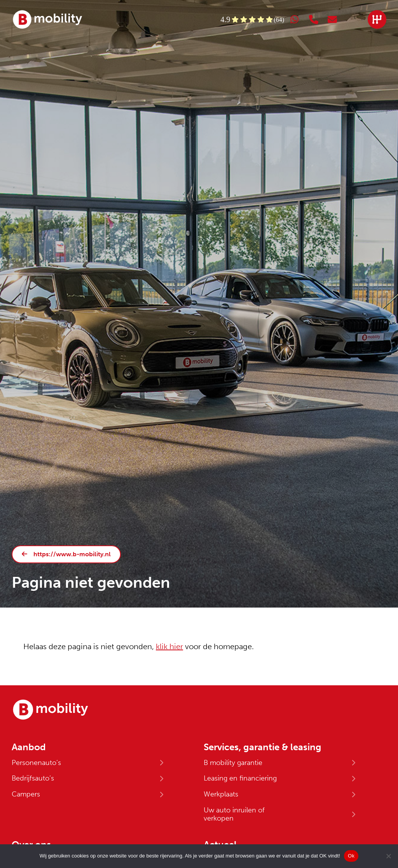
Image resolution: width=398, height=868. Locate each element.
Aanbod (29, 747)
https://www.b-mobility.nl (72, 554)
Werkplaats (221, 794)
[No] (388, 856)
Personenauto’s (36, 763)
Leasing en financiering (240, 778)
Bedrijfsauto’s (33, 778)
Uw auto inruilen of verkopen (234, 814)
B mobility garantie (233, 763)
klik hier (169, 646)
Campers (26, 794)
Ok (351, 856)
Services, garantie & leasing (263, 747)
